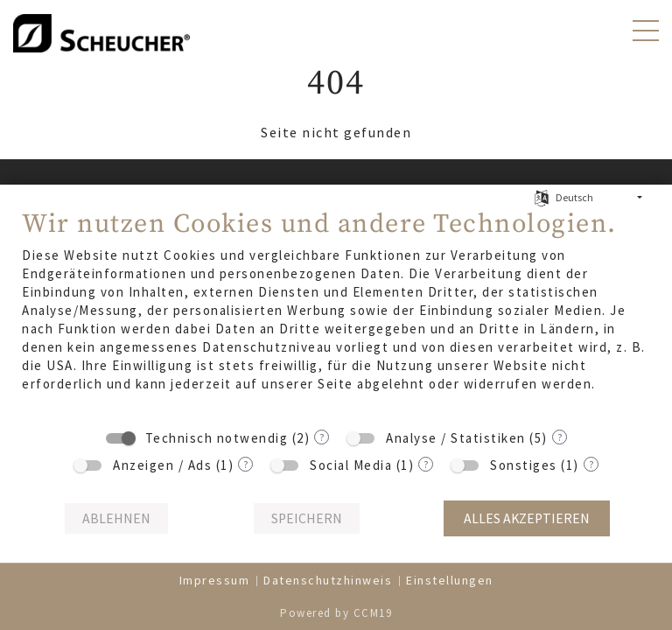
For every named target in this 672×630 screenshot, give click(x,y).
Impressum (215, 580)
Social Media (351, 465)
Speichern (307, 518)
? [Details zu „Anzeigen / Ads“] (245, 464)
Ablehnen (116, 518)
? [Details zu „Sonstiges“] (591, 464)
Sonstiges (524, 465)
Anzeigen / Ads (162, 465)
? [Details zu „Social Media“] (426, 464)
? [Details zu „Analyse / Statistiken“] (560, 437)
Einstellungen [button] (450, 580)
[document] (336, 313)
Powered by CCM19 (336, 613)
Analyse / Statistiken (456, 438)
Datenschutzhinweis (328, 580)
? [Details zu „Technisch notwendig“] (322, 437)
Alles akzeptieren (527, 518)
